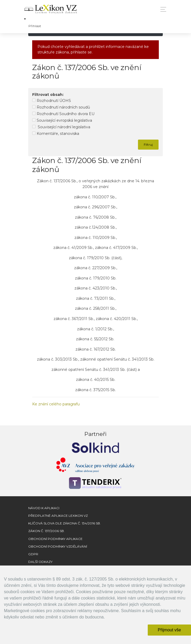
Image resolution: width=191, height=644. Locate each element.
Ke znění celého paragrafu (56, 404)
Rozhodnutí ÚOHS (52, 101)
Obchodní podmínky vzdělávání (58, 546)
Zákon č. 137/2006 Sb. (46, 531)
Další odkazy (40, 562)
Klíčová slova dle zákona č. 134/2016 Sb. (65, 523)
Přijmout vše (169, 630)
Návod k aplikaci (44, 508)
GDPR (33, 554)
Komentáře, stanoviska (56, 134)
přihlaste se (81, 52)
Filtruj (148, 144)
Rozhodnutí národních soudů (61, 107)
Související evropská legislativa (62, 120)
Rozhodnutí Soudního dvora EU (63, 114)
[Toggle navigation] (162, 9)
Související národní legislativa (61, 127)
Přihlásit (35, 26)
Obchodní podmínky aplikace (55, 539)
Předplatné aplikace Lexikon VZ (58, 516)
